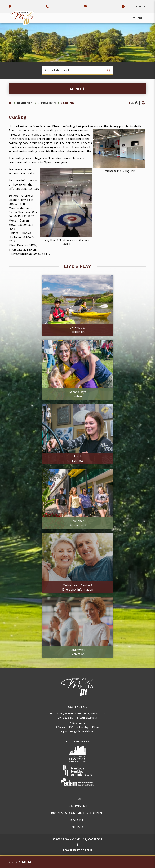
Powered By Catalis (78, 850)
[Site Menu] (77, 89)
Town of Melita (23, 17)
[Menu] (139, 18)
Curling (68, 103)
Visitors (77, 827)
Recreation (47, 103)
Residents (25, 103)
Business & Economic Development (77, 813)
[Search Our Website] (78, 70)
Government (77, 806)
